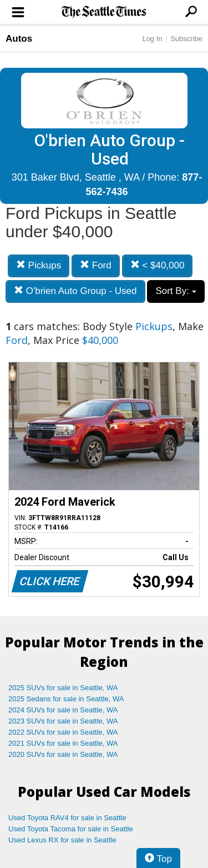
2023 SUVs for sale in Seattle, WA (63, 721)
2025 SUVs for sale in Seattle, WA (63, 688)
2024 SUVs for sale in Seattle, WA (63, 710)
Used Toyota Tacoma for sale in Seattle (71, 829)
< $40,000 (158, 265)
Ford (96, 265)
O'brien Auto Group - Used (75, 291)
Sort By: (176, 291)
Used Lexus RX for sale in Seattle (62, 840)
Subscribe (186, 39)
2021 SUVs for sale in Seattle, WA (63, 743)
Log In (152, 39)
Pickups (39, 265)
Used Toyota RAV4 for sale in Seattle (67, 818)
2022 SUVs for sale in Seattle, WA (63, 732)
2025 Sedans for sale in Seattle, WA (66, 699)
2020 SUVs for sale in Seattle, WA (63, 754)
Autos (19, 39)
